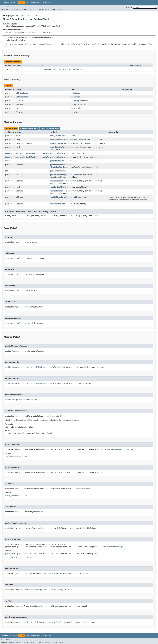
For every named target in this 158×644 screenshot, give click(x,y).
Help (51, 3)
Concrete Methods (50, 128)
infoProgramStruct (79, 101)
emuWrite (54, 147)
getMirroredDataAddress (61, 165)
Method (33, 10)
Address (19, 104)
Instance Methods (29, 128)
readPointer (55, 204)
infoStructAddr (78, 104)
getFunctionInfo (58, 153)
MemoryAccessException (122, 449)
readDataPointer (58, 191)
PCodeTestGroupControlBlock (39, 32)
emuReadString (57, 143)
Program (19, 112)
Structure (20, 101)
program (74, 112)
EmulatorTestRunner (60, 167)
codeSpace (75, 93)
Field (18, 10)
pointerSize (76, 108)
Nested (12, 10)
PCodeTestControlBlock (13, 32)
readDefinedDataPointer (61, 197)
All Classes (6, 7)
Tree (28, 3)
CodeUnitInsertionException (113, 547)
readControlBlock (58, 187)
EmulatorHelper (65, 140)
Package (14, 3)
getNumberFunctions (59, 171)
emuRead (53, 140)
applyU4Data (55, 136)
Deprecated (36, 3)
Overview (5, 3)
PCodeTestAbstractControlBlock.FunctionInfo (62, 69)
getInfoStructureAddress (62, 161)
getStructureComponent (61, 175)
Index (45, 3)
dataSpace (75, 97)
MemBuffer (71, 181)
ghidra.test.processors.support (24, 16)
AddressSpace (22, 93)
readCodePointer (58, 181)
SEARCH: (129, 7)
